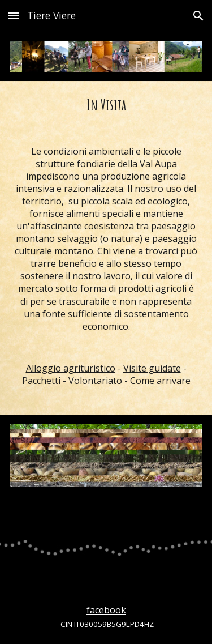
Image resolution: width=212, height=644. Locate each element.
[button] (14, 16)
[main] (106, 248)
